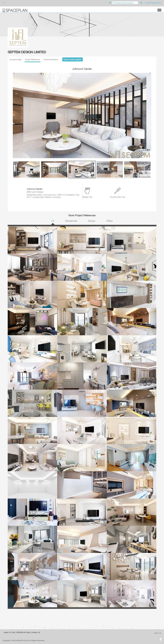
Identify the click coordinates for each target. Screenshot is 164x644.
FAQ (13, 632)
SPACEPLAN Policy (23, 632)
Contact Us (36, 632)
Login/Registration (153, 3)
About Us (7, 632)
